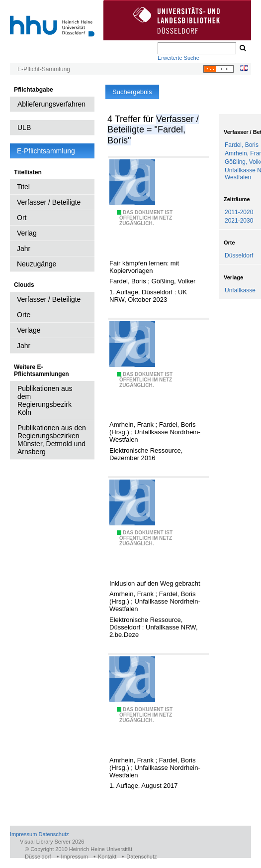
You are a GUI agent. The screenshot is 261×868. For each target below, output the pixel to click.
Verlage (29, 330)
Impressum (23, 834)
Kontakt (107, 857)
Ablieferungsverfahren (51, 104)
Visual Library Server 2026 (52, 842)
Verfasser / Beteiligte (49, 202)
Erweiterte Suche (178, 58)
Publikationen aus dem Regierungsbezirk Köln (45, 400)
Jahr (24, 248)
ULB (24, 127)
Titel (23, 187)
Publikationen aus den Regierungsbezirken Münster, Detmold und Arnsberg (52, 440)
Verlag (27, 233)
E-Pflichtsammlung (46, 151)
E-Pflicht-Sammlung (44, 69)
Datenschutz (53, 834)
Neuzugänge (37, 264)
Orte (24, 315)
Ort (22, 218)
